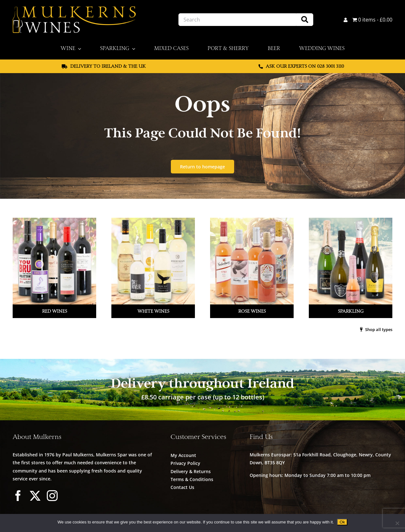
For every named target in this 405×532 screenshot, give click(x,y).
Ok (342, 522)
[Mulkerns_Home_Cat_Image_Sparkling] (350, 220)
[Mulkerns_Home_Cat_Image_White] (153, 220)
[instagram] (52, 496)
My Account (183, 455)
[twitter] (35, 496)
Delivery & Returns (191, 471)
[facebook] (18, 496)
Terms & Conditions (192, 479)
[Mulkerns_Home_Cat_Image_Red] (55, 220)
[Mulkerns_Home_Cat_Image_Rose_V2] (252, 220)
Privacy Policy (185, 463)
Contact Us (182, 487)
